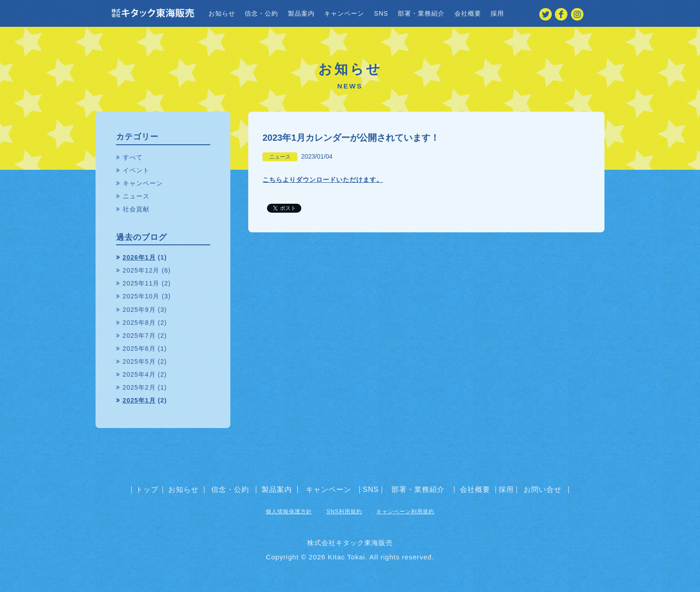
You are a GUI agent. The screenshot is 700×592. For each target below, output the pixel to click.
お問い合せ (543, 490)
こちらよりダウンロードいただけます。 (323, 180)
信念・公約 (261, 13)
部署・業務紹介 (421, 13)
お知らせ (222, 13)
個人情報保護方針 (289, 512)
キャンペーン (344, 13)
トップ (147, 490)
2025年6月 (139, 348)
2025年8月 (139, 323)
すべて (133, 157)
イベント (136, 170)
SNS (381, 13)
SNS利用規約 (344, 512)
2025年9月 (139, 310)
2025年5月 (139, 361)
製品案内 (301, 13)
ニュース (280, 157)
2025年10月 (141, 296)
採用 (497, 13)
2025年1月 (139, 400)
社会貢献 (136, 209)
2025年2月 (139, 387)
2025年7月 (139, 336)
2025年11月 (141, 283)
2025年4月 (139, 374)
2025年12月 (141, 270)
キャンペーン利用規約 (405, 512)
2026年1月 (139, 257)
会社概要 (468, 13)
